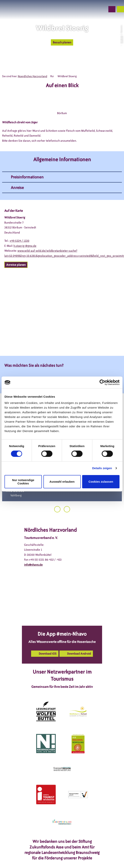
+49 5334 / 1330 (19, 241)
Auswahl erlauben (62, 482)
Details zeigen (102, 468)
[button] (82, 9)
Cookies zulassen (101, 482)
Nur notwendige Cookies (23, 482)
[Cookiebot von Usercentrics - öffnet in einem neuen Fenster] (102, 382)
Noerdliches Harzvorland (32, 76)
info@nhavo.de (33, 565)
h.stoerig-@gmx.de (25, 246)
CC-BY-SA (121, 40)
